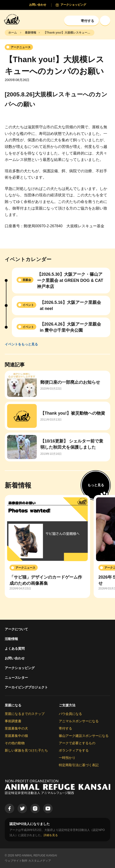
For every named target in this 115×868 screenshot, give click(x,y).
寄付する (65, 728)
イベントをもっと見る (21, 344)
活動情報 (11, 639)
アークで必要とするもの (77, 743)
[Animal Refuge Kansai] (13, 19)
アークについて (16, 629)
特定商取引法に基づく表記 (79, 765)
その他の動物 (15, 743)
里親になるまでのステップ (25, 714)
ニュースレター (16, 678)
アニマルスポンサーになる (79, 721)
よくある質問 (15, 649)
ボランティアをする (74, 750)
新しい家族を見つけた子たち (26, 750)
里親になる (13, 705)
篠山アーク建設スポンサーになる (84, 736)
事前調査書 (13, 721)
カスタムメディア (40, 861)
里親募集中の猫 (16, 736)
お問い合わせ (15, 658)
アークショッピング (20, 668)
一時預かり (67, 758)
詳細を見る (51, 835)
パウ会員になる (70, 714)
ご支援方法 (67, 705)
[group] (47, 546)
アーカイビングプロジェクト (26, 687)
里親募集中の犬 (16, 728)
